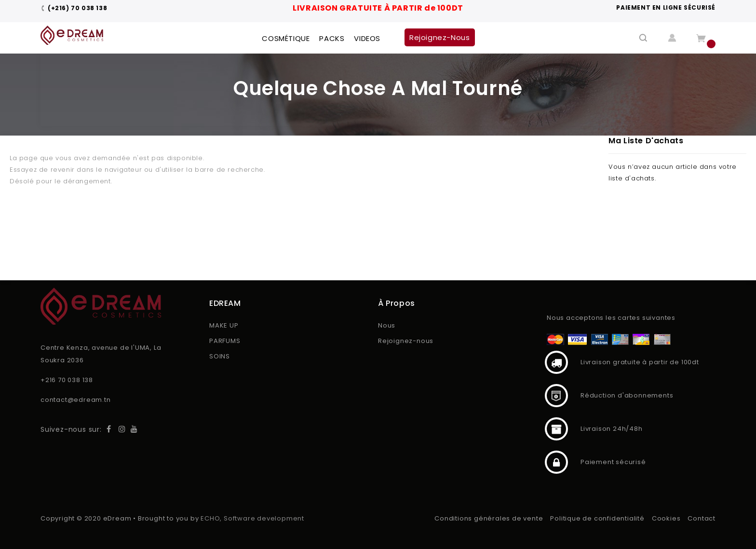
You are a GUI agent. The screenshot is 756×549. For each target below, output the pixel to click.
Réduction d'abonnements (556, 396)
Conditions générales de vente (489, 518)
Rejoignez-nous (406, 341)
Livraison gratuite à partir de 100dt (556, 362)
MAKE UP (224, 325)
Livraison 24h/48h (556, 429)
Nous (387, 325)
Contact (702, 518)
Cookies (666, 518)
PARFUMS (225, 341)
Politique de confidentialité (597, 518)
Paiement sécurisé (556, 462)
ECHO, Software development (252, 518)
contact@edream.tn (76, 400)
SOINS (220, 356)
